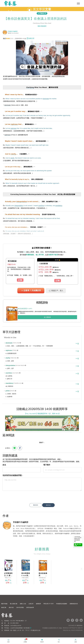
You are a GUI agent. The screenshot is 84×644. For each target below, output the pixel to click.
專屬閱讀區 (30, 255)
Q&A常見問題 (20, 610)
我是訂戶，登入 (56, 291)
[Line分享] (14, 448)
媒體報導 (38, 607)
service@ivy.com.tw (16, 628)
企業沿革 (31, 607)
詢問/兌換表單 (30, 610)
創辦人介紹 (23, 607)
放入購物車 (47, 317)
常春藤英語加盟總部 (62, 607)
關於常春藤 (4, 607)
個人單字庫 (40, 255)
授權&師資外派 (74, 607)
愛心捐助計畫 (14, 607)
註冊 (76, 641)
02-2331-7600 (14, 624)
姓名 (4, 465)
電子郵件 (47, 465)
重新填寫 (36, 505)
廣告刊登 (11, 610)
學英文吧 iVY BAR (49, 607)
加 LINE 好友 (78, 545)
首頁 (8, 641)
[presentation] (42, 495)
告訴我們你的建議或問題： (13, 475)
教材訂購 (4, 610)
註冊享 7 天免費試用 (31, 291)
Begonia (80, 628)
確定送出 (48, 505)
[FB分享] (20, 448)
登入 (59, 641)
